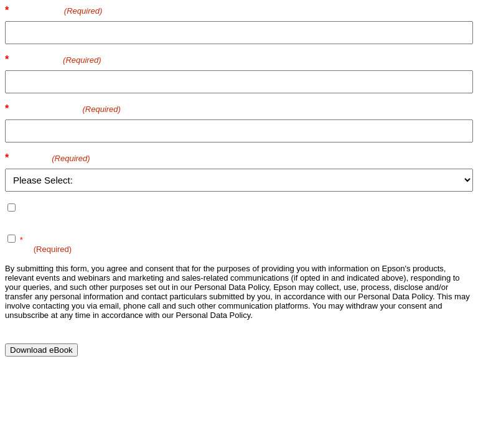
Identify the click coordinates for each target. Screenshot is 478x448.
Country (51, 158)
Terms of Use (105, 240)
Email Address (66, 109)
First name (57, 10)
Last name (57, 59)
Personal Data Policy (198, 240)
